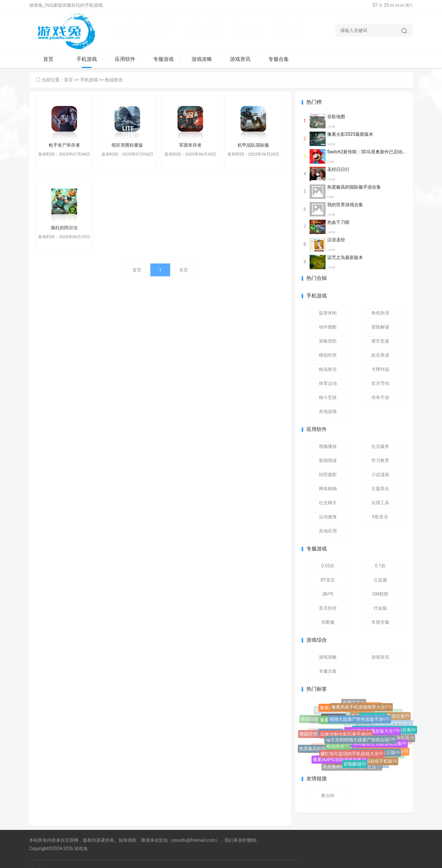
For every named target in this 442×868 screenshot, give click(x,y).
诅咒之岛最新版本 (345, 257)
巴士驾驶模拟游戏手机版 (370, 762)
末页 (184, 270)
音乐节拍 (380, 383)
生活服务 (380, 446)
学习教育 (380, 460)
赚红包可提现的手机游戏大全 (352, 755)
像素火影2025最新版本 (350, 134)
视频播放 (328, 446)
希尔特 (328, 796)
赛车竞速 (380, 341)
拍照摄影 (328, 475)
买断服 (328, 622)
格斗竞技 (328, 397)
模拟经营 (328, 355)
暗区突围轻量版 (127, 145)
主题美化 (380, 489)
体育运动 (328, 383)
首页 (48, 59)
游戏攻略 (202, 59)
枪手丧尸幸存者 (64, 145)
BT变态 (328, 580)
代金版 (380, 608)
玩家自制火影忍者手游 (346, 736)
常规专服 (380, 622)
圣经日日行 (338, 169)
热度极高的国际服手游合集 (354, 187)
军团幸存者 (190, 145)
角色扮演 (380, 313)
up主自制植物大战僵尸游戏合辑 (360, 741)
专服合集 (279, 59)
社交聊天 (328, 503)
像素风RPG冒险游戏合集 (339, 760)
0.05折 (328, 566)
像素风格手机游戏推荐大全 (361, 708)
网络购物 (328, 489)
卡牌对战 (380, 369)
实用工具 (380, 503)
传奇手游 (380, 397)
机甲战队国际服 (253, 145)
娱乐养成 (380, 355)
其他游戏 (328, 411)
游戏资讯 (240, 59)
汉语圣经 (336, 240)
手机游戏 (91, 59)
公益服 (380, 580)
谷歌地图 (336, 117)
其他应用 (328, 531)
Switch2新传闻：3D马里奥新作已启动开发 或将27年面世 (383, 152)
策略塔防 (328, 341)
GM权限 (380, 594)
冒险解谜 (380, 327)
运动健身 (328, 517)
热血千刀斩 (338, 222)
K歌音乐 (380, 517)
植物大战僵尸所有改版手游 (359, 721)
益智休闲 (328, 313)
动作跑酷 (328, 327)
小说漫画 (380, 475)
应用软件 (129, 59)
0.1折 (380, 566)
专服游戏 (167, 59)
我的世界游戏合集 (345, 205)
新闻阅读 (328, 460)
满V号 (328, 594)
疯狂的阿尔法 (64, 228)
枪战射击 (114, 80)
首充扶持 (328, 608)
